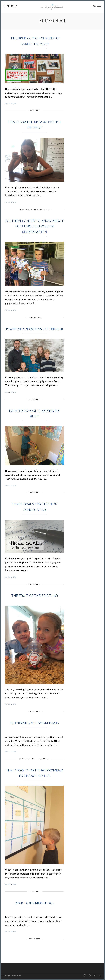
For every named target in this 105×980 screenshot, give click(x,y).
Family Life (35, 111)
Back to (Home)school (35, 903)
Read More (11, 104)
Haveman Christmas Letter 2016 (35, 329)
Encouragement (28, 209)
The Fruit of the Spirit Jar (35, 596)
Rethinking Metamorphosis (35, 723)
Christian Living (28, 759)
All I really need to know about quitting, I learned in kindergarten (35, 226)
